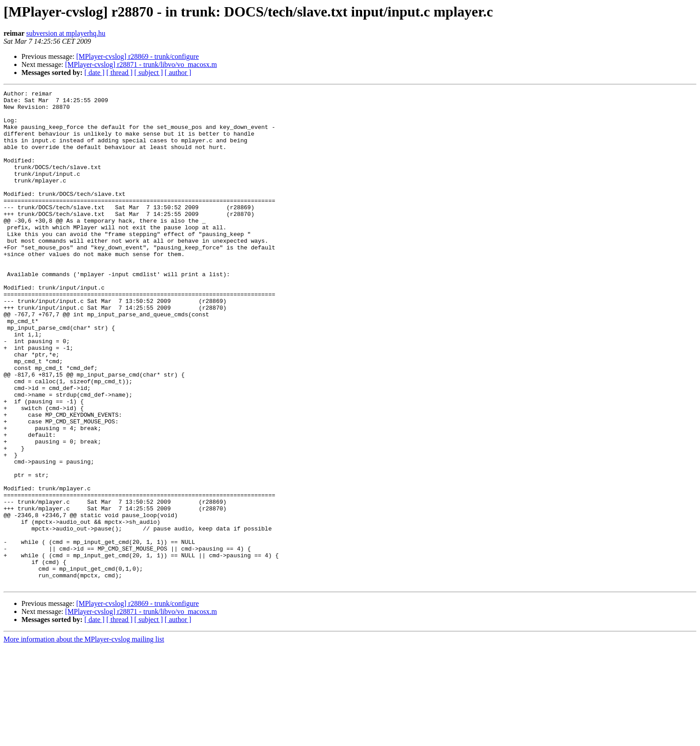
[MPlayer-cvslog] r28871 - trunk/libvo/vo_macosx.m (141, 64)
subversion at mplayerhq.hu (66, 33)
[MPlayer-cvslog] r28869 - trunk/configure (138, 56)
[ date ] (94, 73)
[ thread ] (119, 73)
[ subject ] (149, 73)
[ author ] (178, 73)
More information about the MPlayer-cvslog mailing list (84, 738)
